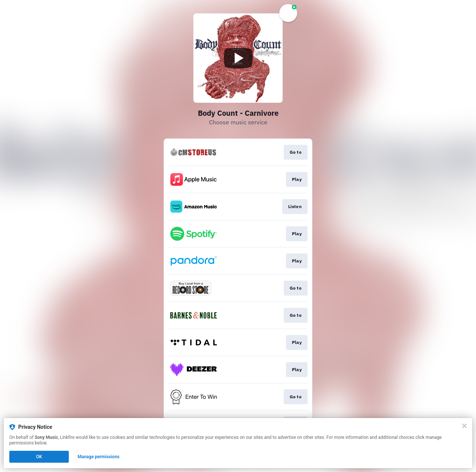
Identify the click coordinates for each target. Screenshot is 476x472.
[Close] (464, 426)
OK (39, 457)
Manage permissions (99, 457)
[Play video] (238, 58)
